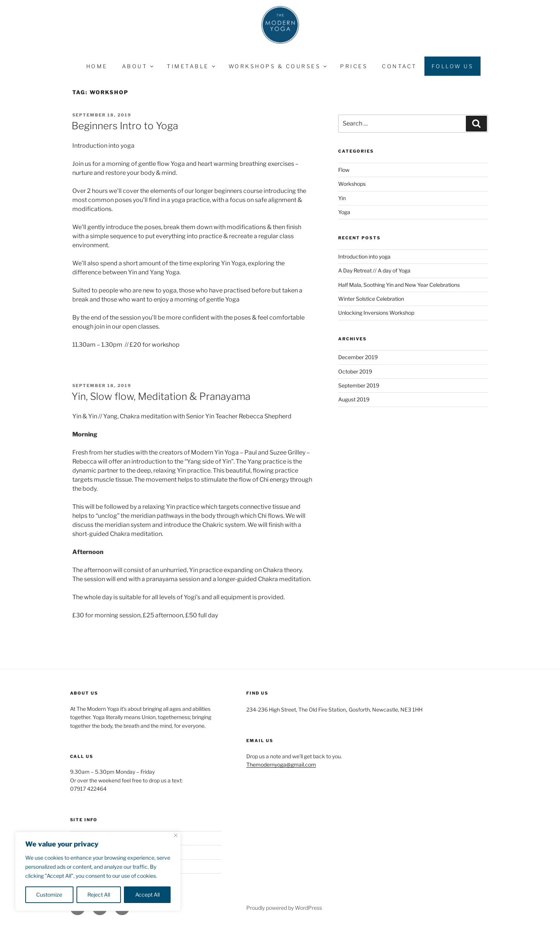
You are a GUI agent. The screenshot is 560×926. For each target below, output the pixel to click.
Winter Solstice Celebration (371, 299)
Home (97, 66)
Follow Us (453, 66)
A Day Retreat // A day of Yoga (374, 270)
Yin (342, 198)
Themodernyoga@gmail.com (281, 765)
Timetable (191, 66)
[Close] (176, 835)
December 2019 (358, 357)
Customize (49, 895)
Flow (344, 170)
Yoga (344, 212)
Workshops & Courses (278, 66)
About (138, 66)
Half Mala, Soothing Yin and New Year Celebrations (399, 285)
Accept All (147, 895)
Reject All (99, 895)
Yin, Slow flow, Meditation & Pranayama (161, 396)
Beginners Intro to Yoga (125, 126)
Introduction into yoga (364, 256)
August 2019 (354, 399)
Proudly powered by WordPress (284, 908)
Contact (399, 66)
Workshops (352, 184)
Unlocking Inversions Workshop (376, 313)
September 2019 (359, 385)
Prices (354, 66)
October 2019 (355, 371)
